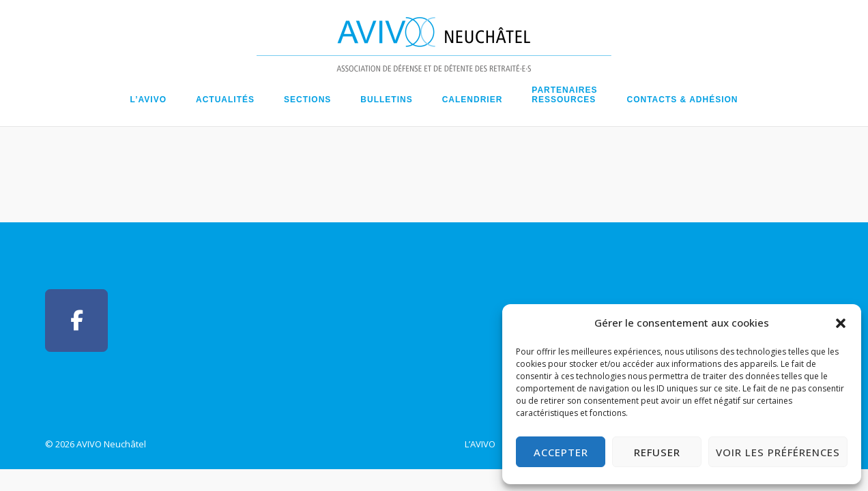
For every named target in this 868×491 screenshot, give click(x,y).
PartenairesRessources (564, 95)
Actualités (225, 100)
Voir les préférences (778, 452)
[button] (841, 323)
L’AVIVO (148, 100)
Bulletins (386, 100)
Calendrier (473, 100)
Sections (307, 100)
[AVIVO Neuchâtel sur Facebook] (76, 321)
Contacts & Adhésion (682, 100)
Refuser (657, 452)
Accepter (561, 452)
